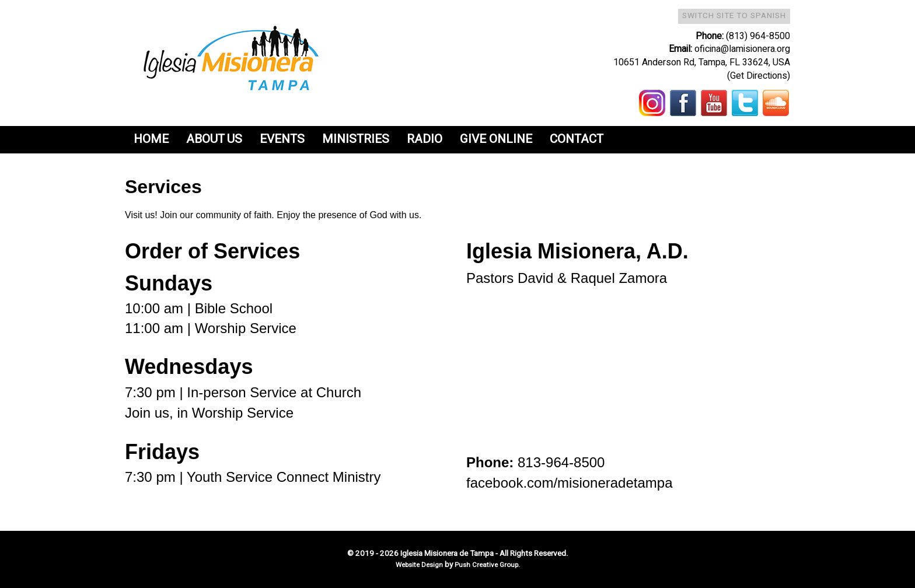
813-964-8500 (561, 462)
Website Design (420, 565)
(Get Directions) (759, 76)
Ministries (356, 139)
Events (282, 139)
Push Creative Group (486, 565)
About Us (214, 139)
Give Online (496, 139)
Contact (577, 139)
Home (151, 139)
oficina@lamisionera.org (742, 49)
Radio (425, 139)
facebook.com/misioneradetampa (570, 483)
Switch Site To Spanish (734, 16)
